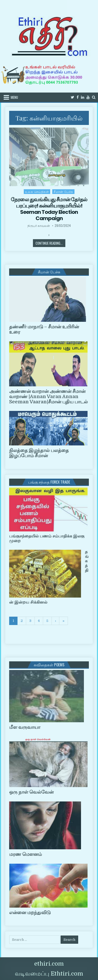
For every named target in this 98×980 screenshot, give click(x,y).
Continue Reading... (50, 243)
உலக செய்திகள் (37, 191)
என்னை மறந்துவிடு (30, 913)
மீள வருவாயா (25, 727)
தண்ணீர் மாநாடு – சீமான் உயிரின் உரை (44, 329)
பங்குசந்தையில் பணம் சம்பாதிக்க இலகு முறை (47, 538)
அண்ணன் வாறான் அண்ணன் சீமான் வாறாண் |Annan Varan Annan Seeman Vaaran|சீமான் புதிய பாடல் (48, 397)
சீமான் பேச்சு (63, 191)
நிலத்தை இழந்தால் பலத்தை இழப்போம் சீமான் (39, 453)
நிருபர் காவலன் (39, 226)
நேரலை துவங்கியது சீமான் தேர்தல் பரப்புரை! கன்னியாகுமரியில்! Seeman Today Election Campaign (49, 209)
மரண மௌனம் (25, 854)
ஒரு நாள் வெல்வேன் (31, 792)
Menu (14, 97)
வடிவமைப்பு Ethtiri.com (49, 974)
